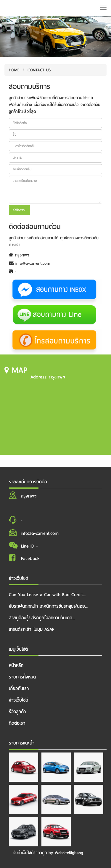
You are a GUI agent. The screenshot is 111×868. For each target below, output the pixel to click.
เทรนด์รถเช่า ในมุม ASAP (32, 629)
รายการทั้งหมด (22, 677)
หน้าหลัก (16, 665)
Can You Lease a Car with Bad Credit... (47, 595)
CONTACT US (39, 70)
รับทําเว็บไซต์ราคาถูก (30, 853)
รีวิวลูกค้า (17, 712)
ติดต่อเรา (17, 723)
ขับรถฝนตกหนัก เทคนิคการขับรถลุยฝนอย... (48, 606)
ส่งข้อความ (20, 210)
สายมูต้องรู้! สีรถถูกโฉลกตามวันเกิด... (42, 618)
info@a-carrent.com (30, 263)
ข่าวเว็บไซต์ (18, 700)
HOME (14, 70)
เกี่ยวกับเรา (19, 689)
